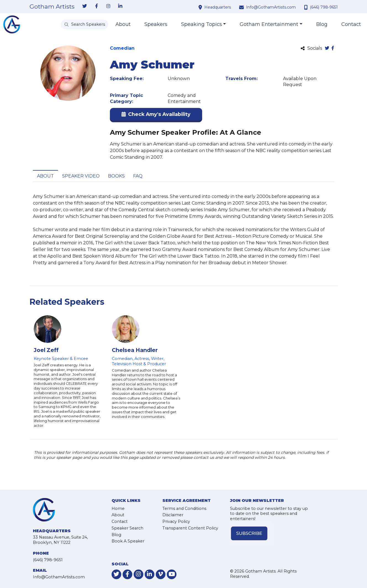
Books (116, 176)
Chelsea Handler (135, 350)
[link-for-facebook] (97, 6)
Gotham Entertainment (269, 24)
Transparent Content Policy (190, 528)
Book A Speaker (128, 541)
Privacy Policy (176, 521)
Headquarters (218, 7)
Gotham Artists (52, 7)
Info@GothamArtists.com (271, 7)
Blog (322, 24)
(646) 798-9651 (324, 7)
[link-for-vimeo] (161, 574)
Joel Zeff (46, 350)
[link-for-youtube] (172, 574)
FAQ (138, 176)
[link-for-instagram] (109, 6)
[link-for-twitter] (85, 6)
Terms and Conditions (184, 508)
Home (118, 508)
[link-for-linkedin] (120, 6)
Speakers (156, 24)
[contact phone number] (307, 7)
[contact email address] (242, 7)
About (123, 24)
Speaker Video (81, 176)
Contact (351, 24)
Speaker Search (127, 528)
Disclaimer (173, 515)
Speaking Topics (202, 24)
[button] (156, 116)
